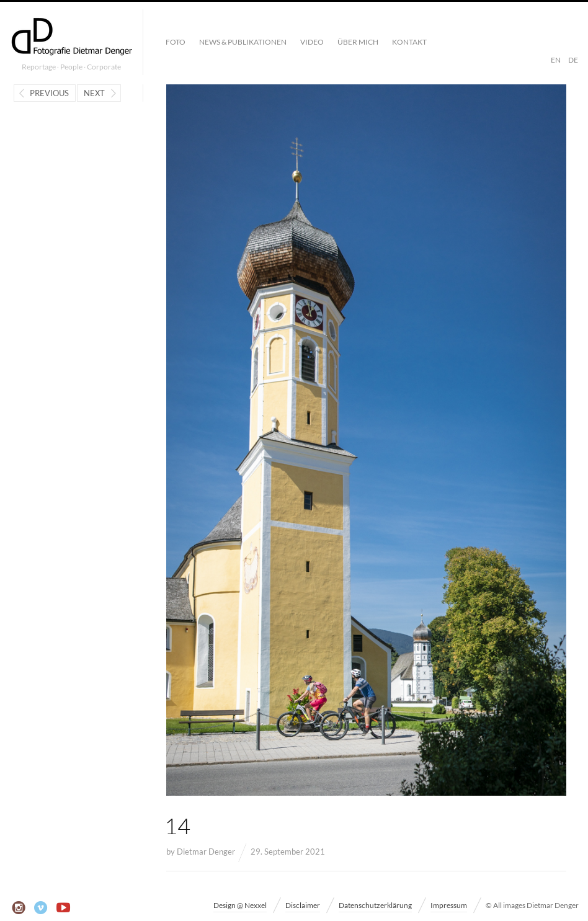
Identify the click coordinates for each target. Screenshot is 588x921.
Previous (49, 93)
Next (94, 93)
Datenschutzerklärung (375, 905)
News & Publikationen (243, 42)
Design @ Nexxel (240, 905)
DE (573, 60)
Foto (176, 42)
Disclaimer (303, 905)
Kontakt (409, 42)
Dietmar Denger (206, 852)
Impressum (449, 905)
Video (312, 42)
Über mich (358, 42)
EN (556, 60)
